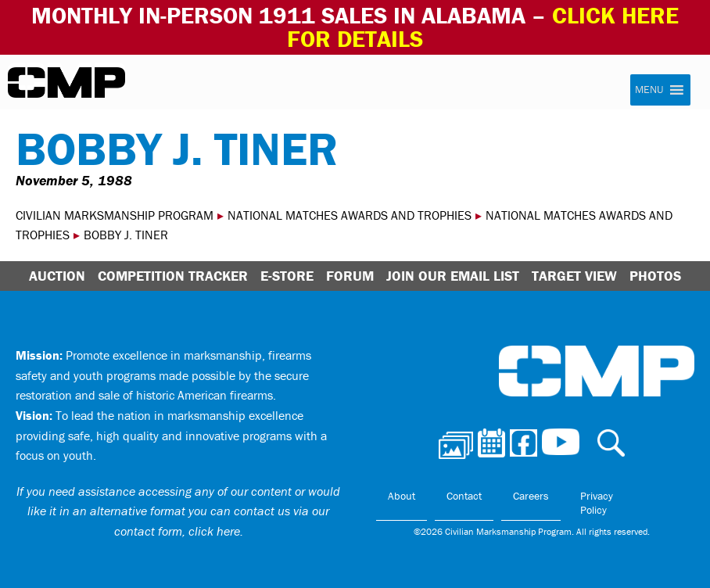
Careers (531, 496)
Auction (57, 276)
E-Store (287, 276)
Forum (350, 276)
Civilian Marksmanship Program (66, 83)
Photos (655, 276)
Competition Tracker (173, 276)
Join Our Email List (453, 276)
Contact (464, 496)
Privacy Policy (597, 503)
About (402, 496)
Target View (574, 276)
